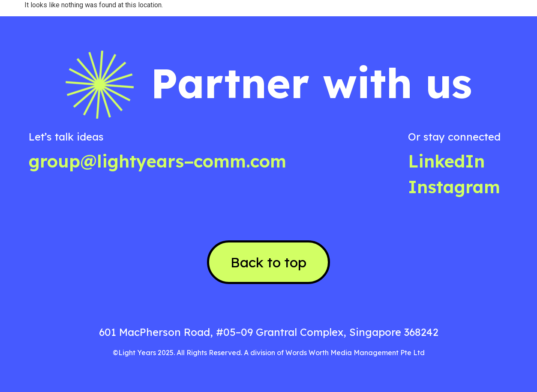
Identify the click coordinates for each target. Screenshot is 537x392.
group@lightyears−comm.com (157, 161)
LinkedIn (446, 161)
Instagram (454, 187)
